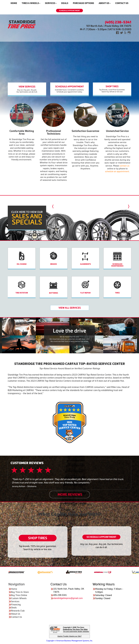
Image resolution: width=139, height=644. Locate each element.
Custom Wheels (19, 598)
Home (14, 589)
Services (15, 601)
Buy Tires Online (19, 595)
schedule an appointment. (117, 171)
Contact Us (16, 617)
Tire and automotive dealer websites (76, 630)
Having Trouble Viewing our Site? (69, 636)
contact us (124, 166)
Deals (14, 608)
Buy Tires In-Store (20, 592)
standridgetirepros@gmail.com (68, 598)
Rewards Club (18, 611)
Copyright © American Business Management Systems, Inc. (69, 641)
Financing (16, 605)
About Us (16, 614)
